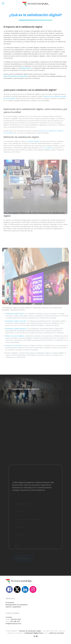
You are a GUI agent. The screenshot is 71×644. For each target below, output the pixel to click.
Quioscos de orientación (14, 356)
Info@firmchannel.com (13, 624)
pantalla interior (25, 72)
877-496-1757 (15, 621)
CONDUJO (50, 159)
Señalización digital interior (15, 324)
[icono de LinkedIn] (37, 636)
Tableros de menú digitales (15, 346)
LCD (44, 159)
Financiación (10, 603)
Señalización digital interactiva (16, 339)
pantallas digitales (33, 152)
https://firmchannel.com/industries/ (16, 80)
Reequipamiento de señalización (17, 605)
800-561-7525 (16, 619)
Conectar (9, 617)
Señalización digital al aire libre (16, 331)
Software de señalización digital (30, 631)
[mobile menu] (3, 3)
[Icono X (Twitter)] (34, 636)
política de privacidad (56, 633)
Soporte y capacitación (13, 607)
